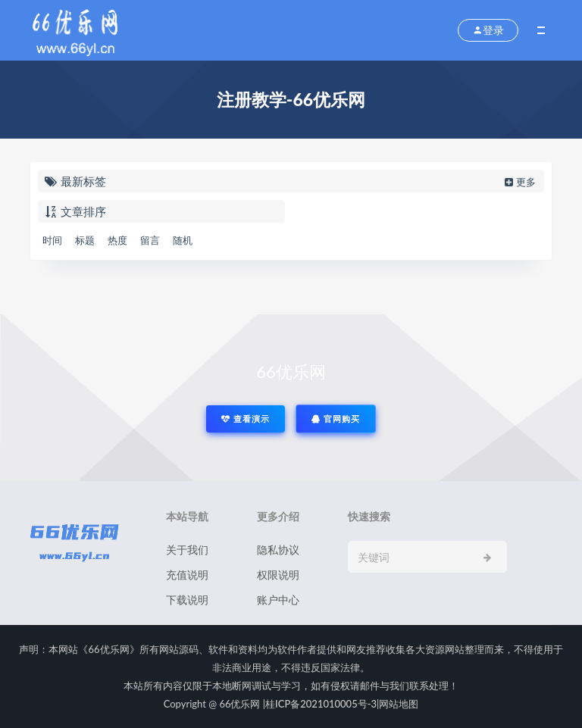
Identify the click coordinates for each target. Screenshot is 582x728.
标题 (85, 240)
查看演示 (246, 419)
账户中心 (278, 600)
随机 (183, 240)
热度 (117, 240)
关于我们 (187, 550)
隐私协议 (278, 550)
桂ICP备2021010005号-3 (321, 704)
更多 (519, 182)
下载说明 (187, 600)
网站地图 (399, 704)
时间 (52, 240)
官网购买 (336, 419)
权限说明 (278, 575)
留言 (150, 240)
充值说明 (187, 575)
